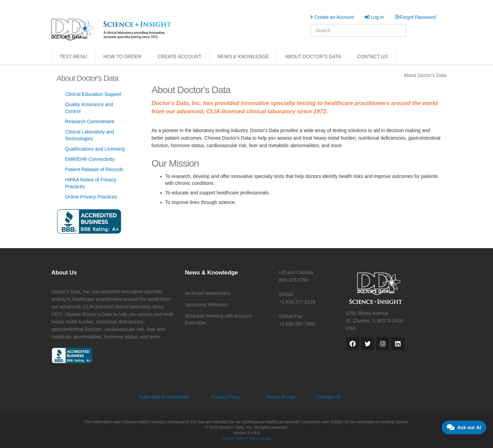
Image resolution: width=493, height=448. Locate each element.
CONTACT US (372, 56)
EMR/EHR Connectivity (90, 159)
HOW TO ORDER (123, 56)
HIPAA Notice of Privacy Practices (91, 183)
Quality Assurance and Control (89, 108)
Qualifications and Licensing (95, 149)
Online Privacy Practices (91, 197)
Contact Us (328, 397)
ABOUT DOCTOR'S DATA (313, 56)
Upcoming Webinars (206, 305)
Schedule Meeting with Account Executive (218, 319)
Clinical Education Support (93, 94)
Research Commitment (90, 121)
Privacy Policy (226, 397)
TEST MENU (73, 56)
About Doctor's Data (425, 75)
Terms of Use (281, 397)
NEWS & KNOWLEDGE (243, 56)
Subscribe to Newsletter (164, 397)
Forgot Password (415, 17)
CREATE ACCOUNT (179, 56)
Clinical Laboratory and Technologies (90, 135)
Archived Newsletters (207, 293)
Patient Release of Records (94, 169)
